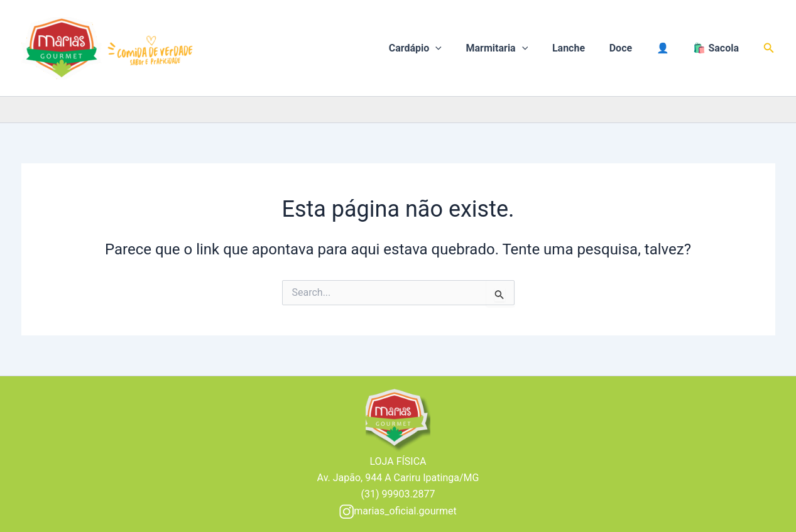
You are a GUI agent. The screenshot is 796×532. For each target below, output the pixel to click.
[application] (459, 48)
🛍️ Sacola (718, 48)
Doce (631, 48)
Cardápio (438, 48)
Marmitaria (515, 48)
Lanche (583, 48)
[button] (769, 48)
